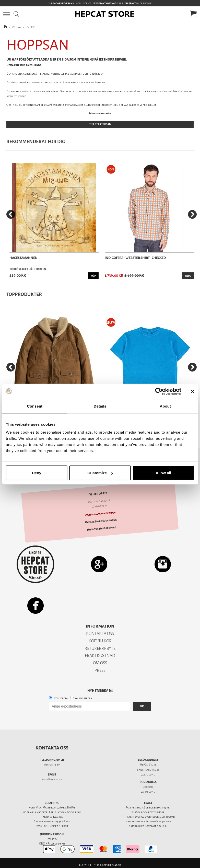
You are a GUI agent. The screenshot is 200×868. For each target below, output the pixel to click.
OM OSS (100, 663)
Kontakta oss (52, 748)
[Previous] (11, 214)
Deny (37, 473)
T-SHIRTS (30, 27)
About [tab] (165, 406)
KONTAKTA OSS (100, 634)
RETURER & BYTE (100, 648)
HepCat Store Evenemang (101, 521)
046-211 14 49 (52, 765)
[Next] (192, 214)
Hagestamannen (23, 258)
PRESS (100, 670)
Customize (100, 473)
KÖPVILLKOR (100, 641)
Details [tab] (100, 406)
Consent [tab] (35, 406)
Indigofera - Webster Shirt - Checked (135, 258)
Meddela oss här (100, 113)
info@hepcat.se (52, 779)
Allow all (163, 473)
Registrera (61, 698)
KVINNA (16, 27)
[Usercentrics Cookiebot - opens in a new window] (159, 391)
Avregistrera (84, 698)
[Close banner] (192, 391)
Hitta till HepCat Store (102, 529)
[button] (7, 14)
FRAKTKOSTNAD (100, 656)
